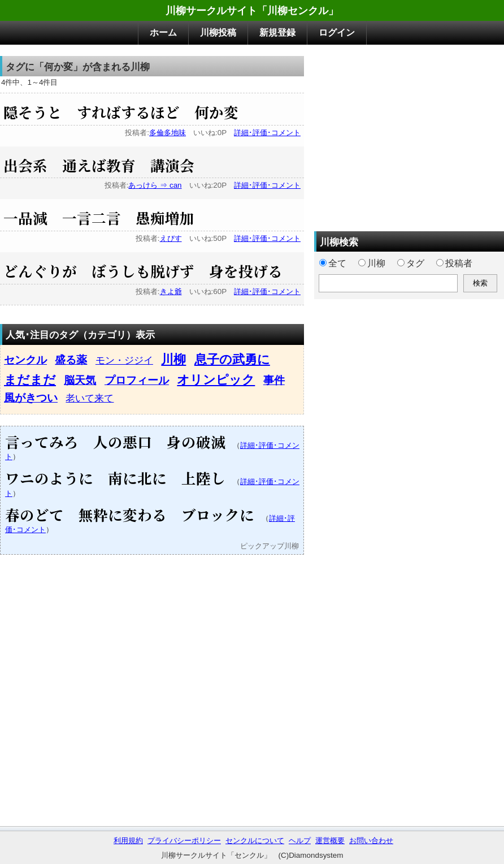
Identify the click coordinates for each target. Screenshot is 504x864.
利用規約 (128, 841)
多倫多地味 (168, 133)
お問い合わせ (371, 841)
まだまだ (30, 380)
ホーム (163, 33)
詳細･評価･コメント (267, 133)
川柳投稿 (218, 33)
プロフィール (137, 380)
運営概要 (330, 841)
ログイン (337, 33)
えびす (171, 238)
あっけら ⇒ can (155, 185)
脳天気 (80, 380)
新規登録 (277, 33)
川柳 (173, 359)
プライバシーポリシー (184, 841)
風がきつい (31, 398)
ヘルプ (300, 841)
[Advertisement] (409, 135)
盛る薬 (71, 360)
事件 (274, 380)
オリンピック (216, 380)
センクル (25, 360)
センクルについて (255, 841)
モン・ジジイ (124, 360)
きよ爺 (171, 291)
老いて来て (90, 398)
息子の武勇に (232, 359)
